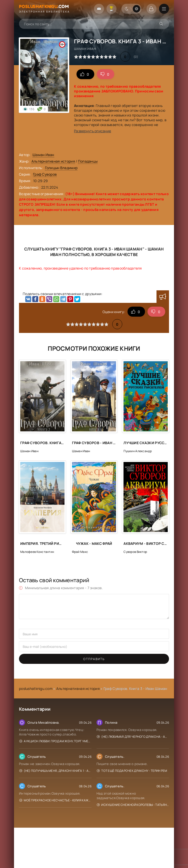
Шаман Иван (43, 155)
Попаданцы (88, 161)
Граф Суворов (45, 174)
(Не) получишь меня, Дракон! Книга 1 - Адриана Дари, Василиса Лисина (55, 771)
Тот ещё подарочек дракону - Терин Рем (132, 771)
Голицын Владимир (61, 168)
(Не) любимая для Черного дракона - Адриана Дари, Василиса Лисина (133, 737)
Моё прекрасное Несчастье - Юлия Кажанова (55, 800)
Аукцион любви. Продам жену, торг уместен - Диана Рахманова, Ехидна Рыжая (55, 741)
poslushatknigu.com (36, 689)
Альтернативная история (53, 161)
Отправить (94, 659)
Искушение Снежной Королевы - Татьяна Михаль (133, 805)
